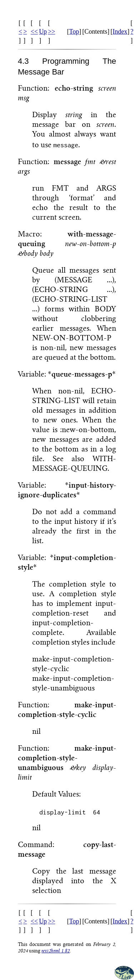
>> (51, 32)
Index (120, 32)
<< (34, 32)
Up (43, 32)
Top (74, 32)
